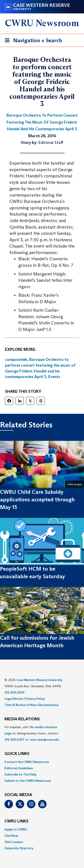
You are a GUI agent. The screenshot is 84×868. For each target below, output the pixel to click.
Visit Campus (14, 842)
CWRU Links (16, 821)
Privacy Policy (35, 699)
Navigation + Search (32, 41)
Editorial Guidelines (19, 768)
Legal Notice (14, 699)
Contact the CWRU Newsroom (27, 762)
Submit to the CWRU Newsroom (28, 781)
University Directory (19, 848)
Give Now (11, 836)
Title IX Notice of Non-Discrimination (32, 705)
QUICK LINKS (17, 754)
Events (54, 377)
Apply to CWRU (16, 829)
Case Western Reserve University (39, 680)
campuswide (16, 359)
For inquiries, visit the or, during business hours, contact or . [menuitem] (32, 733)
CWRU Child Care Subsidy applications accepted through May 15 (37, 500)
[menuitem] (42, 762)
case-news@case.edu (44, 740)
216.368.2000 (14, 692)
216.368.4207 (15, 740)
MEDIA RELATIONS (22, 719)
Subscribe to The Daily (20, 774)
